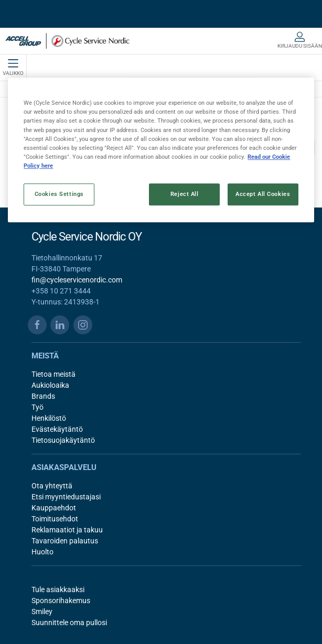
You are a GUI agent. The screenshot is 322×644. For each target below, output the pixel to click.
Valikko (13, 68)
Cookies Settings (59, 194)
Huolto (42, 552)
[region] (161, 150)
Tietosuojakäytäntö (63, 440)
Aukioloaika (50, 385)
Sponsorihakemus (61, 601)
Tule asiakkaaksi (58, 590)
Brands (43, 396)
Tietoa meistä (53, 374)
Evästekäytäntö (57, 429)
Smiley (42, 612)
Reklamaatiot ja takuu (67, 530)
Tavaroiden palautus (65, 541)
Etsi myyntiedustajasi (66, 497)
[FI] (67, 41)
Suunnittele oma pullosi (69, 623)
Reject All (185, 194)
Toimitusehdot (55, 519)
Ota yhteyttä (52, 486)
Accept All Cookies (263, 194)
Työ (37, 407)
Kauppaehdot (54, 508)
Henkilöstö (49, 418)
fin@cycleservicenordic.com (77, 280)
